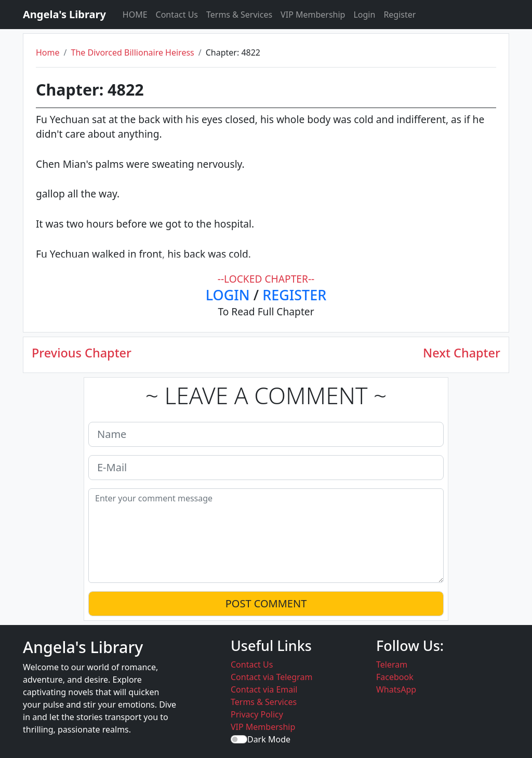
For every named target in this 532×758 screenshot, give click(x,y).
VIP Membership (313, 15)
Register (400, 15)
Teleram (392, 664)
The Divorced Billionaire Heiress (132, 52)
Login (364, 15)
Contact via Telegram (271, 677)
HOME (135, 15)
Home (48, 52)
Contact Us (177, 15)
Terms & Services (239, 15)
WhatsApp (396, 689)
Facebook (395, 677)
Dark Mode (269, 739)
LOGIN (228, 295)
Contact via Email (264, 689)
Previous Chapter (82, 353)
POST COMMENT (266, 603)
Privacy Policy (257, 714)
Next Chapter (462, 353)
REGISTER (294, 295)
